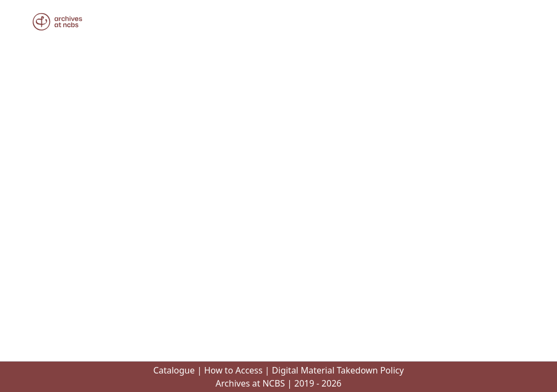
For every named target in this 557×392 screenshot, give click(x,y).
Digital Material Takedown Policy (338, 370)
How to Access (233, 370)
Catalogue (174, 370)
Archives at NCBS (250, 383)
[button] (57, 22)
